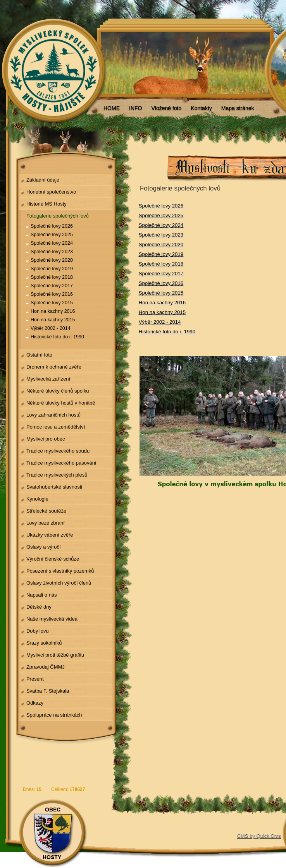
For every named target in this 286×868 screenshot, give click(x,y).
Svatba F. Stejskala (48, 691)
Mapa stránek (238, 108)
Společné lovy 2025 (52, 235)
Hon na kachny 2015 (53, 320)
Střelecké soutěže (46, 511)
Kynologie (37, 499)
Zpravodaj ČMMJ (46, 667)
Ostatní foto (39, 355)
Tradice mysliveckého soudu (58, 451)
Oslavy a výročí (44, 547)
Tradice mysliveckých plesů (57, 475)
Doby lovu (38, 631)
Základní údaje (43, 180)
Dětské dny (39, 607)
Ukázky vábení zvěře (50, 535)
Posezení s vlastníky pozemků (60, 571)
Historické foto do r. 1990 (57, 337)
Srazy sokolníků (44, 643)
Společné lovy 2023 (52, 252)
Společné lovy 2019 (52, 269)
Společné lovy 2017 (52, 286)
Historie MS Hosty (47, 204)
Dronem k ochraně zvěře (54, 367)
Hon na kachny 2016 (53, 311)
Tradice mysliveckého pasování (61, 463)
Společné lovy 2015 (52, 303)
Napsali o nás (42, 595)
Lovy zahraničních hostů (53, 415)
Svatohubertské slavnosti (54, 487)
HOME (112, 108)
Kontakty (201, 108)
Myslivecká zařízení (48, 379)
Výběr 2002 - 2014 (51, 328)
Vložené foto (166, 108)
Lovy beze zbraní (46, 523)
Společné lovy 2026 (52, 226)
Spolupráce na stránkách (54, 715)
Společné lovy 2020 (52, 260)
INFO (135, 108)
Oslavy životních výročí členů (59, 583)
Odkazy (35, 703)
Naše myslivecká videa (52, 619)
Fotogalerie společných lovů (58, 216)
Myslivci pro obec (46, 439)
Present (35, 679)
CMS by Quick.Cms (259, 836)
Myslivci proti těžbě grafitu (55, 655)
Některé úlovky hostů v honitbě (61, 403)
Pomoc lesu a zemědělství (56, 427)
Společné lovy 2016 (52, 294)
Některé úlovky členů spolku (58, 391)
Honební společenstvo (51, 192)
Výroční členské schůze (53, 559)
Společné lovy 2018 (52, 277)
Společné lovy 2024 (52, 243)
